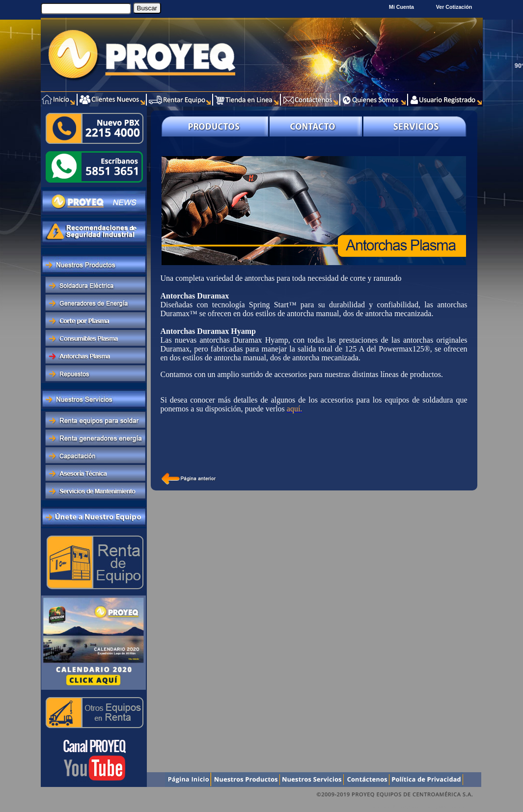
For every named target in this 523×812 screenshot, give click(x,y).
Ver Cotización (455, 7)
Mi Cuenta (401, 7)
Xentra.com (462, 807)
